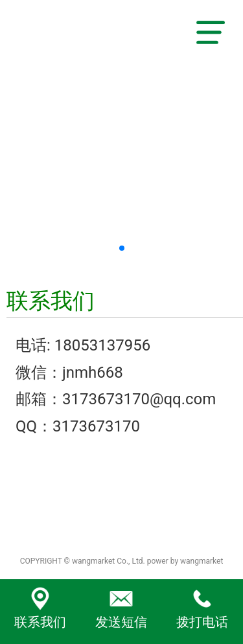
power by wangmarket (185, 561)
